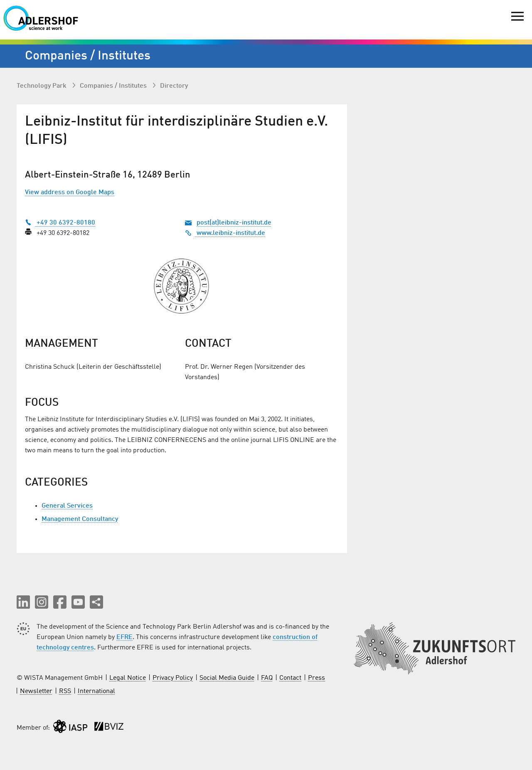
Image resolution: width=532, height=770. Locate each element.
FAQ (267, 678)
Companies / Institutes (114, 86)
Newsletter (36, 691)
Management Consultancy (80, 519)
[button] (23, 602)
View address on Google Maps (70, 192)
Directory (174, 86)
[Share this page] (96, 602)
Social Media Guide (227, 678)
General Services (67, 506)
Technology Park (42, 86)
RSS (65, 691)
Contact (290, 678)
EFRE (124, 637)
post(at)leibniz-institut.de (234, 223)
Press (316, 678)
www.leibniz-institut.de (225, 233)
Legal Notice (128, 678)
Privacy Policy (173, 678)
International (96, 691)
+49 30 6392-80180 (60, 223)
